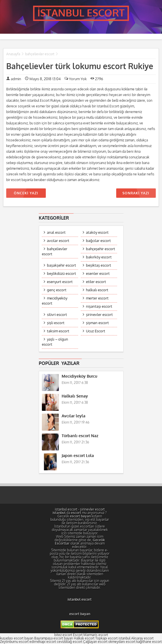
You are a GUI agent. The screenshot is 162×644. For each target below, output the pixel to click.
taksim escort (58, 331)
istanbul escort (66, 509)
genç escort (57, 290)
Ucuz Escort (96, 331)
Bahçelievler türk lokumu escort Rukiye (80, 67)
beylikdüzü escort (61, 274)
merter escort (97, 298)
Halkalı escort (84, 638)
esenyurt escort (60, 282)
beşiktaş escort (99, 265)
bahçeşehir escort (101, 249)
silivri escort (57, 315)
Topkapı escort (106, 638)
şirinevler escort (99, 315)
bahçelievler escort (40, 54)
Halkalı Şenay (75, 396)
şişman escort (97, 323)
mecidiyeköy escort (55, 301)
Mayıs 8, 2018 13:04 (43, 79)
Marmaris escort (96, 635)
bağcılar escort (98, 241)
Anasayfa (13, 54)
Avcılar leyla (74, 416)
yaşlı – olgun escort (55, 342)
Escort (78, 635)
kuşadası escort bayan (17, 638)
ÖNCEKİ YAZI (26, 193)
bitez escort (63, 635)
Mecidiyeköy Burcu (79, 376)
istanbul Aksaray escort (136, 638)
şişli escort (56, 323)
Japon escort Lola (78, 456)
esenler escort (98, 274)
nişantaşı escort (99, 306)
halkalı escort (97, 290)
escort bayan (80, 614)
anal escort (56, 232)
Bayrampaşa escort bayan (54, 638)
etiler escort (96, 282)
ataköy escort (97, 232)
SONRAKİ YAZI (136, 193)
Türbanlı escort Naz (80, 436)
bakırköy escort (99, 257)
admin (16, 79)
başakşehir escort (61, 265)
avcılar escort (58, 241)
